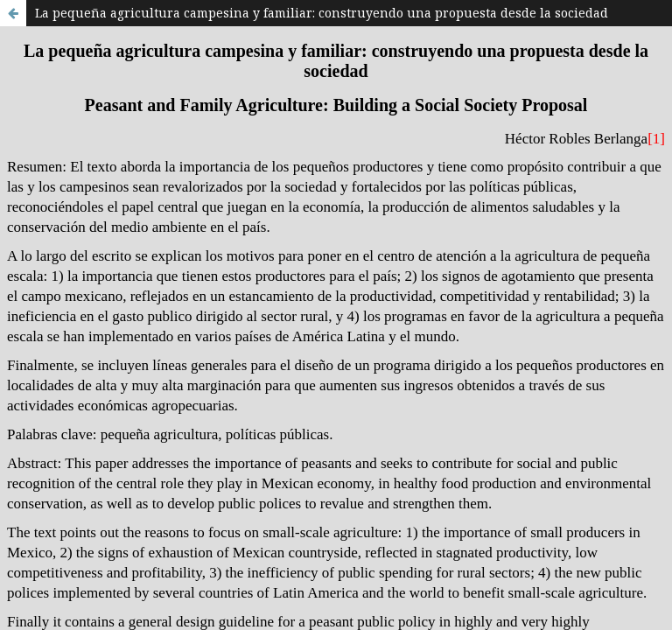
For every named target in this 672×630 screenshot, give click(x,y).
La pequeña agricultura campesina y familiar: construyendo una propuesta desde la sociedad (322, 13)
